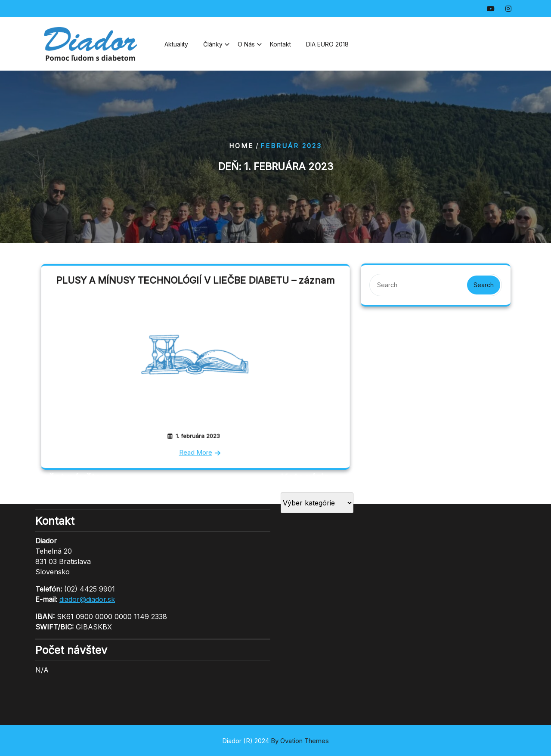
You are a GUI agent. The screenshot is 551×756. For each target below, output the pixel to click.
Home (241, 146)
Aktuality (176, 47)
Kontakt (280, 47)
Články (213, 47)
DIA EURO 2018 (327, 47)
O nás (246, 47)
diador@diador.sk (87, 548)
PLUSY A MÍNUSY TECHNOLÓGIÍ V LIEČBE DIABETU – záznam (195, 283)
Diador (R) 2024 (275, 741)
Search (484, 285)
